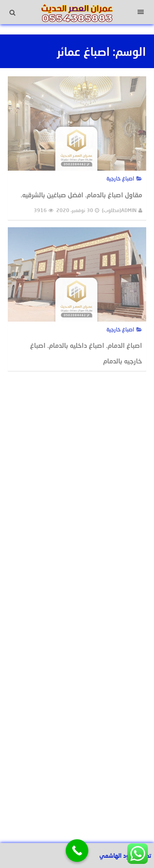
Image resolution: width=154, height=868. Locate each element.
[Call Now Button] (77, 851)
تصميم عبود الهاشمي (125, 855)
